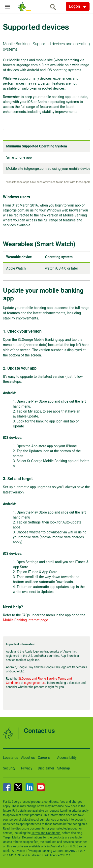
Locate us (11, 758)
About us (28, 758)
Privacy (27, 768)
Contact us (39, 731)
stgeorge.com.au (35, 683)
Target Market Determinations (23, 837)
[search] (54, 7)
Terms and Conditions (46, 833)
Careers (44, 758)
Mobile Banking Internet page (26, 620)
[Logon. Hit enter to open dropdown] (78, 6)
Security (9, 768)
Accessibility (67, 758)
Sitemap (64, 768)
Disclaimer (46, 768)
